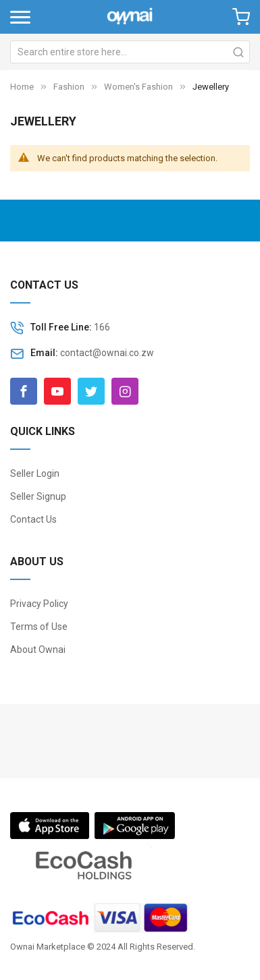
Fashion (70, 87)
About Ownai (38, 650)
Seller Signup (38, 496)
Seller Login (35, 473)
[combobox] (130, 52)
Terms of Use (39, 627)
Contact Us (33, 519)
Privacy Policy (39, 604)
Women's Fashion (138, 87)
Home (22, 87)
